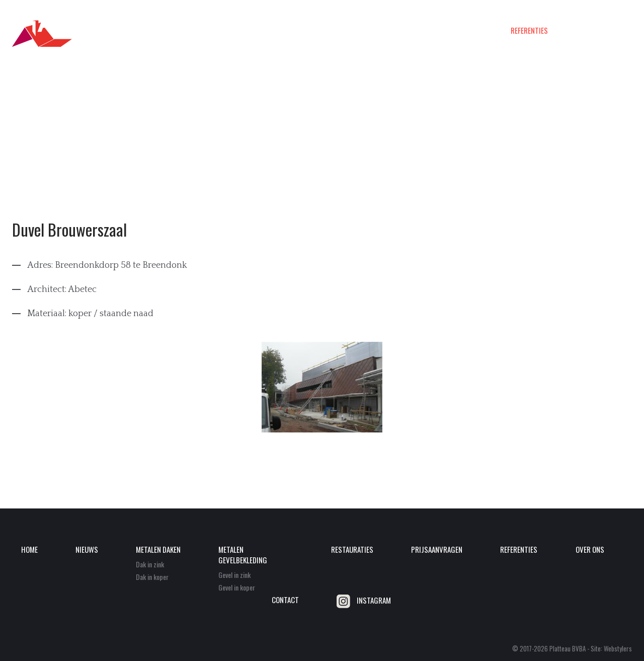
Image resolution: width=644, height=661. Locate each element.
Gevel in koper (237, 587)
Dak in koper (152, 577)
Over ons (576, 30)
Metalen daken (263, 30)
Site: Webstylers (611, 648)
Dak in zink (150, 564)
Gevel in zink (234, 575)
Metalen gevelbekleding (337, 30)
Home (181, 30)
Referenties (529, 30)
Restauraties (410, 30)
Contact (618, 30)
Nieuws (215, 30)
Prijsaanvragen (471, 30)
